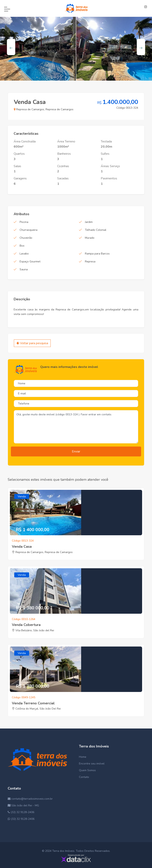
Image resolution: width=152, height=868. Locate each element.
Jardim (89, 222)
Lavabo (24, 254)
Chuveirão (26, 238)
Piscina (24, 222)
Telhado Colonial (96, 230)
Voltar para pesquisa (32, 343)
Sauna (24, 269)
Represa (90, 262)
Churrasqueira (28, 230)
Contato (84, 777)
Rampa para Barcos (97, 254)
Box (22, 246)
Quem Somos (87, 770)
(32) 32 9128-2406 (21, 812)
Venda (22, 496)
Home (83, 757)
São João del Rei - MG (23, 805)
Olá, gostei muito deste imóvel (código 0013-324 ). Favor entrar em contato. (76, 427)
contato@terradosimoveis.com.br (30, 799)
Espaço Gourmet (30, 262)
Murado (90, 238)
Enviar (76, 451)
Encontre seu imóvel (92, 764)
